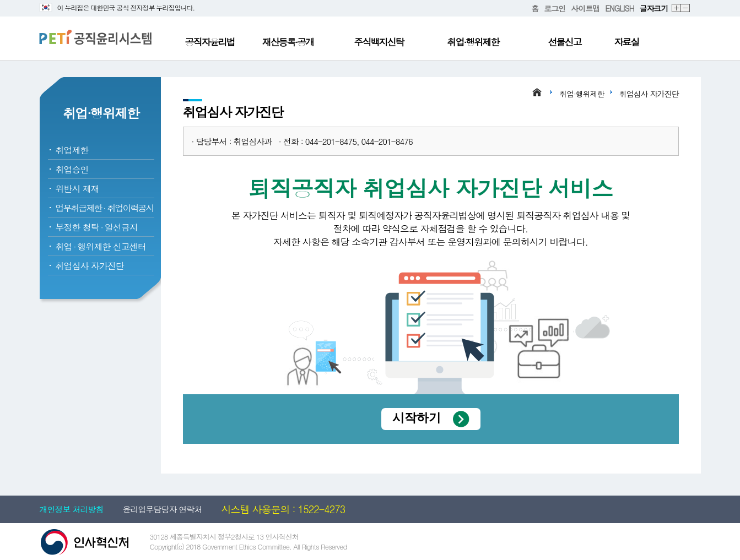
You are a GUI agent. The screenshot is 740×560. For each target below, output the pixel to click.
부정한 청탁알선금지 (97, 227)
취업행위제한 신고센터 (101, 246)
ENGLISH (619, 8)
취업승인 (72, 169)
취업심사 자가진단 (90, 266)
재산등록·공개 (288, 42)
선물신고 (565, 42)
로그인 (555, 8)
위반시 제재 (77, 189)
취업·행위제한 (473, 42)
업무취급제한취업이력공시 (105, 208)
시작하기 (417, 418)
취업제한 (72, 150)
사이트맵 (585, 8)
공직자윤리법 (210, 42)
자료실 (627, 42)
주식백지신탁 (379, 42)
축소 (686, 9)
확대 (677, 9)
